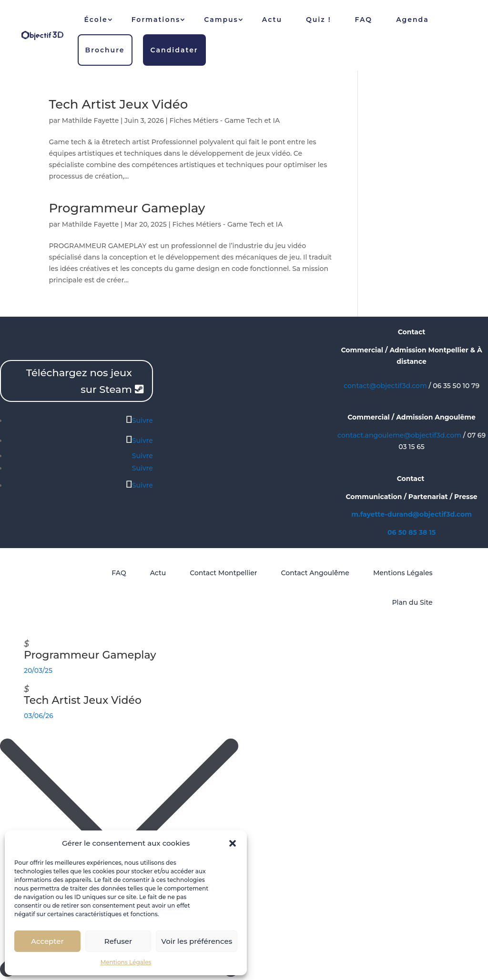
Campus (221, 20)
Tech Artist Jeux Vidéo (118, 104)
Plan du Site (412, 602)
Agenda (412, 20)
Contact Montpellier (223, 573)
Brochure (105, 50)
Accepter (47, 941)
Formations (156, 20)
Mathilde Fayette (90, 120)
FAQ (364, 20)
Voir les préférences (197, 941)
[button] (233, 843)
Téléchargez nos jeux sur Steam (79, 381)
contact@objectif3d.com (385, 386)
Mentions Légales (126, 962)
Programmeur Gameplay (127, 208)
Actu (272, 20)
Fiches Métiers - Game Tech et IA (225, 120)
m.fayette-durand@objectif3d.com (412, 514)
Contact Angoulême (315, 573)
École (96, 20)
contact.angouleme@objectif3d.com (399, 435)
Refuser (118, 941)
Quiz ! (319, 20)
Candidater (174, 50)
